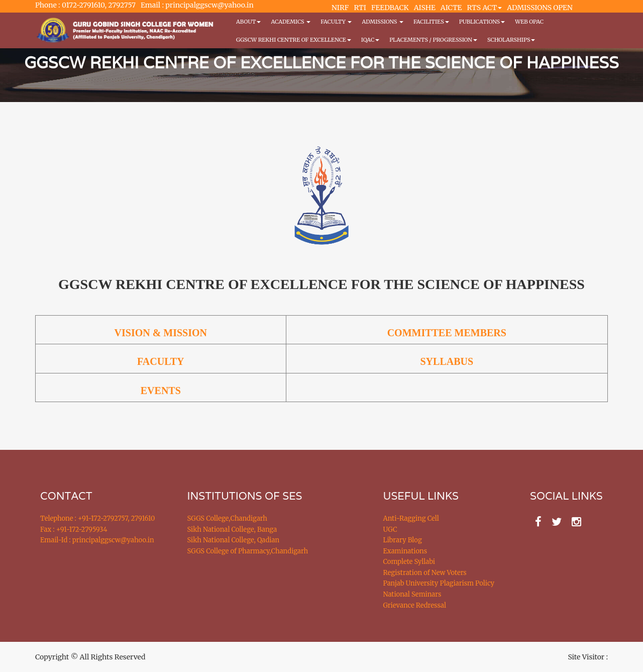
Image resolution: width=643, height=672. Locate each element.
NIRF (340, 8)
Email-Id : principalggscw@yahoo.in (97, 540)
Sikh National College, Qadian (234, 540)
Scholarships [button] (511, 40)
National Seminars (412, 594)
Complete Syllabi (409, 562)
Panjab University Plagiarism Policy (439, 583)
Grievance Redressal (415, 605)
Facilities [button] (431, 22)
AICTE (451, 8)
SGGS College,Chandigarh (227, 518)
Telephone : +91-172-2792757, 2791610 (97, 518)
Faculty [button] (336, 22)
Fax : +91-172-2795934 (74, 530)
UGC (390, 530)
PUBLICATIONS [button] (482, 22)
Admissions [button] (382, 22)
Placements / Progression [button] (433, 40)
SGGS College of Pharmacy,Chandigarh (248, 551)
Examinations (405, 551)
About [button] (248, 22)
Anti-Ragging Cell (411, 518)
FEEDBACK (390, 8)
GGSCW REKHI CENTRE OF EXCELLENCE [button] (294, 40)
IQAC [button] (370, 40)
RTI (360, 8)
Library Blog (403, 540)
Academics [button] (291, 22)
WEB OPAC (529, 22)
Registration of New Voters (425, 573)
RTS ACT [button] (485, 8)
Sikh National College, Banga (232, 530)
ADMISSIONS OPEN (540, 8)
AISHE (425, 8)
